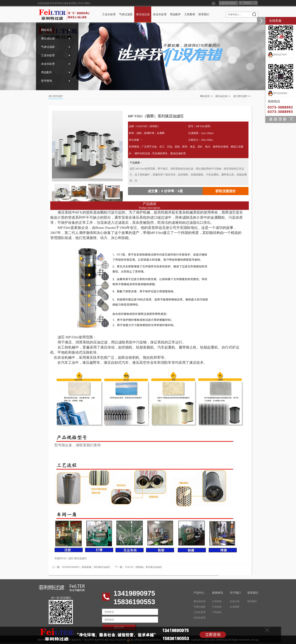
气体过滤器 (126, 14)
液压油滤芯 (80, 558)
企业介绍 (235, 601)
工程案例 (190, 14)
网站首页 (47, 30)
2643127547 (277, 55)
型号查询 (47, 81)
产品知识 (217, 612)
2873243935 (277, 93)
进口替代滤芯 (240, 96)
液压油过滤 (143, 14)
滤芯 (71, 558)
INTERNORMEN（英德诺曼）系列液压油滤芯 (86, 567)
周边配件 (175, 14)
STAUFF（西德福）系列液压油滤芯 (144, 567)
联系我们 (204, 14)
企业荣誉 (235, 607)
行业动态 (217, 607)
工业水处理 (109, 14)
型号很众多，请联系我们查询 (77, 445)
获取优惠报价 (226, 191)
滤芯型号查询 (228, 3)
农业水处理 (160, 14)
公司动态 (217, 601)
